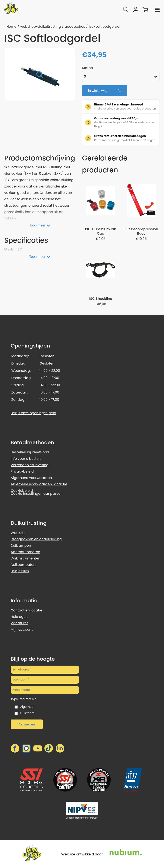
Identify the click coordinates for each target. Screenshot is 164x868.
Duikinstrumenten (26, 558)
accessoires (75, 27)
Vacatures (20, 623)
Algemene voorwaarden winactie (39, 484)
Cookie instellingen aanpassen (37, 494)
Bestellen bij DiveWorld (30, 452)
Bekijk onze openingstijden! (33, 413)
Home (11, 27)
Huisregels (19, 617)
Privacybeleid (22, 471)
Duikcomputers (23, 565)
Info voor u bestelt (26, 459)
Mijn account (22, 629)
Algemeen (28, 707)
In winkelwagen (105, 91)
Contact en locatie (26, 610)
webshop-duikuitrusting (41, 27)
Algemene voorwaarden (31, 478)
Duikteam (27, 713)
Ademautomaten (25, 552)
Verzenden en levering (30, 465)
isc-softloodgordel (105, 27)
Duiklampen (21, 546)
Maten (87, 68)
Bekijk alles (20, 571)
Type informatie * (23, 699)
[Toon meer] (40, 225)
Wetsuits (18, 533)
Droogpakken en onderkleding (36, 539)
